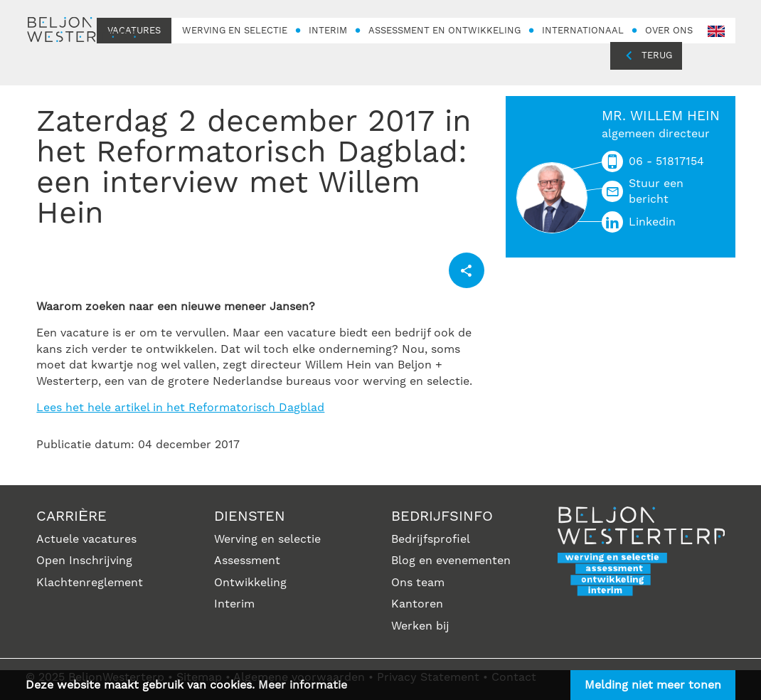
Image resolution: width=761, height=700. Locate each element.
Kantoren (417, 604)
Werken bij (420, 626)
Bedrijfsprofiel (431, 539)
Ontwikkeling (250, 583)
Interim (234, 604)
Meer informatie (303, 685)
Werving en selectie (267, 539)
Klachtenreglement (90, 583)
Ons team (418, 583)
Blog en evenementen (451, 561)
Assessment (247, 561)
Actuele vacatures (86, 539)
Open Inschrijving (84, 561)
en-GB (716, 32)
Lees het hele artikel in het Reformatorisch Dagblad (180, 408)
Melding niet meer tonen (653, 685)
